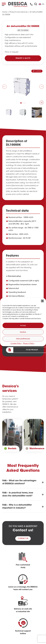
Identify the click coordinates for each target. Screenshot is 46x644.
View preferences (23, 339)
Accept (23, 325)
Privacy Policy (29, 343)
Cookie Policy (16, 343)
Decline (23, 332)
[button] (42, 301)
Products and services (18, 12)
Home (5, 12)
